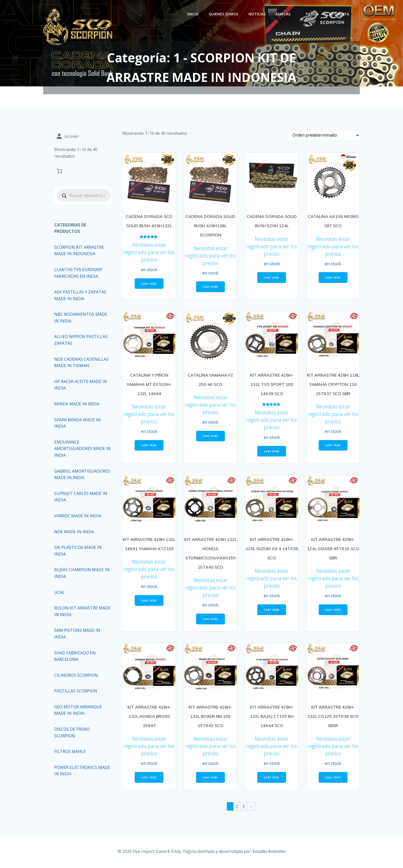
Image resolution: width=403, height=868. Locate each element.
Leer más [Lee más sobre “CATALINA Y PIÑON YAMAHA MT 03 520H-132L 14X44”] (149, 447)
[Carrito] (60, 171)
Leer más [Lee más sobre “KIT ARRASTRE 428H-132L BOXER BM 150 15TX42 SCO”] (210, 779)
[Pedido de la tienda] (324, 137)
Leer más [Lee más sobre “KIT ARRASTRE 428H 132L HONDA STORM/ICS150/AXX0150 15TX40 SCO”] (210, 620)
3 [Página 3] (244, 808)
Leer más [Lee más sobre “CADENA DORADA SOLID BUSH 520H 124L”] (272, 279)
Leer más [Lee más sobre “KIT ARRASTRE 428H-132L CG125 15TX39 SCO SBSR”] (333, 779)
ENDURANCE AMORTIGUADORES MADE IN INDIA (80, 449)
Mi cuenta (342, 14)
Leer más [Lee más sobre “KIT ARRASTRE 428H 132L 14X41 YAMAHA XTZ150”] (149, 602)
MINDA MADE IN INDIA (77, 404)
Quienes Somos (225, 14)
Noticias (258, 14)
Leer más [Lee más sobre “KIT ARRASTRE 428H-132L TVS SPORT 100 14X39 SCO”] (272, 453)
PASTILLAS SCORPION (76, 692)
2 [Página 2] (237, 808)
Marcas (286, 14)
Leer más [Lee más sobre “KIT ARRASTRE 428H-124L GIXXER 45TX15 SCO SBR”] (333, 611)
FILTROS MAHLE (71, 752)
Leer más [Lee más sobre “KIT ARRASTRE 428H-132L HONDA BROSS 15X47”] (149, 779)
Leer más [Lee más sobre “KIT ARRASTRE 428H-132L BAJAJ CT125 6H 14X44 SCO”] (272, 779)
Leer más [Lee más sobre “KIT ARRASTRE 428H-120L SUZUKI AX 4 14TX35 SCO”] (272, 611)
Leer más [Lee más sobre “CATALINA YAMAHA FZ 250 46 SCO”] (210, 438)
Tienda (313, 14)
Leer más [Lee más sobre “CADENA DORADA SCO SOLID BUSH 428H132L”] (149, 285)
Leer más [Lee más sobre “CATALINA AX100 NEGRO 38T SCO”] (333, 279)
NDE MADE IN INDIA (75, 532)
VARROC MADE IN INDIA (78, 516)
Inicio (194, 14)
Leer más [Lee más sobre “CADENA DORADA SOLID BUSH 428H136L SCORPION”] (210, 288)
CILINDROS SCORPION (77, 676)
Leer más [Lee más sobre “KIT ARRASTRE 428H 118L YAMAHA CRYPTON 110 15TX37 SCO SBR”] (333, 447)
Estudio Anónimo (269, 853)
